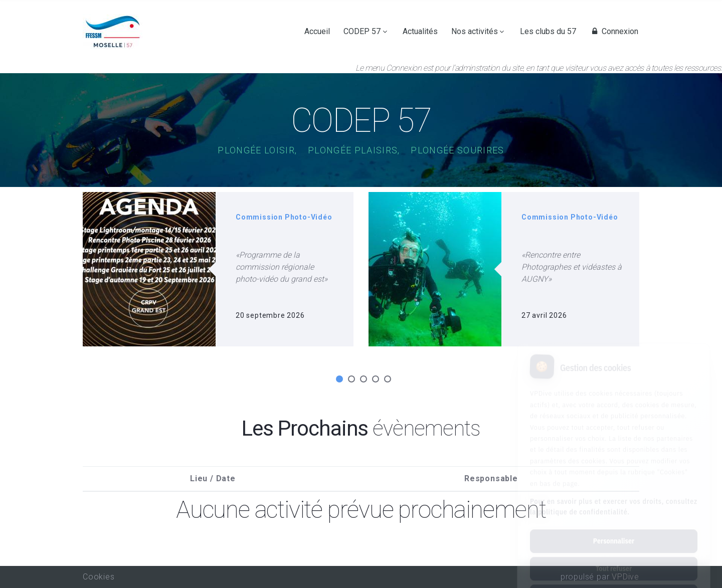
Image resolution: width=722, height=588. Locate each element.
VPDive (625, 577)
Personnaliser (614, 496)
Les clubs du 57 (548, 32)
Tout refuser (614, 524)
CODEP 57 (362, 32)
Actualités (420, 32)
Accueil (317, 32)
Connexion (614, 32)
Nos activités (475, 32)
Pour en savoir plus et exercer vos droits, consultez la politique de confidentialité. (614, 462)
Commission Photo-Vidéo (284, 217)
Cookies (99, 577)
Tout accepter (613, 551)
